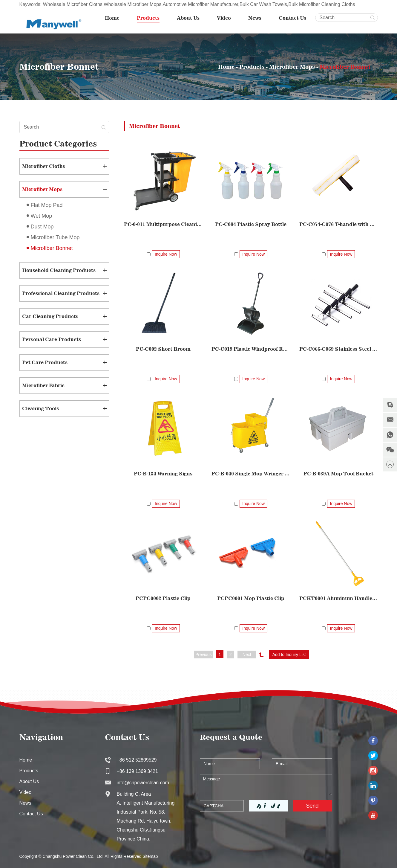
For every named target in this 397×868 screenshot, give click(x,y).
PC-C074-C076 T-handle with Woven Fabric (339, 224)
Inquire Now (166, 254)
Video (224, 18)
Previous (203, 655)
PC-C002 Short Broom (163, 349)
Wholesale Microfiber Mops (132, 4)
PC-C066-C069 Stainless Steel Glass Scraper (339, 349)
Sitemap (150, 856)
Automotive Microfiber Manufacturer (201, 4)
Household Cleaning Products (59, 270)
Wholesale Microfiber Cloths (73, 4)
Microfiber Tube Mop (55, 237)
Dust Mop (42, 227)
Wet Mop (42, 216)
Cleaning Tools (40, 408)
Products (148, 18)
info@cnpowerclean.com (143, 783)
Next (247, 655)
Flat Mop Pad (47, 205)
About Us (188, 18)
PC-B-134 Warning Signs (163, 474)
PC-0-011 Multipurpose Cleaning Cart (163, 224)
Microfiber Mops (292, 67)
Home (112, 18)
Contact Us (292, 18)
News (255, 18)
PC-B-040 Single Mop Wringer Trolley (251, 474)
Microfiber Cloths (44, 166)
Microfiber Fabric (43, 385)
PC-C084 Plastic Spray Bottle (251, 224)
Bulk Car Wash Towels (263, 4)
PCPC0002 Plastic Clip (163, 598)
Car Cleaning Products (50, 316)
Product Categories (58, 144)
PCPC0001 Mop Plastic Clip (251, 598)
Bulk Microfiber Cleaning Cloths (322, 4)
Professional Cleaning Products (61, 293)
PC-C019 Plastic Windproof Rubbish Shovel (251, 349)
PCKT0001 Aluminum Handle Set (339, 598)
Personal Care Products (52, 339)
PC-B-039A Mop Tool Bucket (338, 474)
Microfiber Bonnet (345, 67)
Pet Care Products (45, 362)
